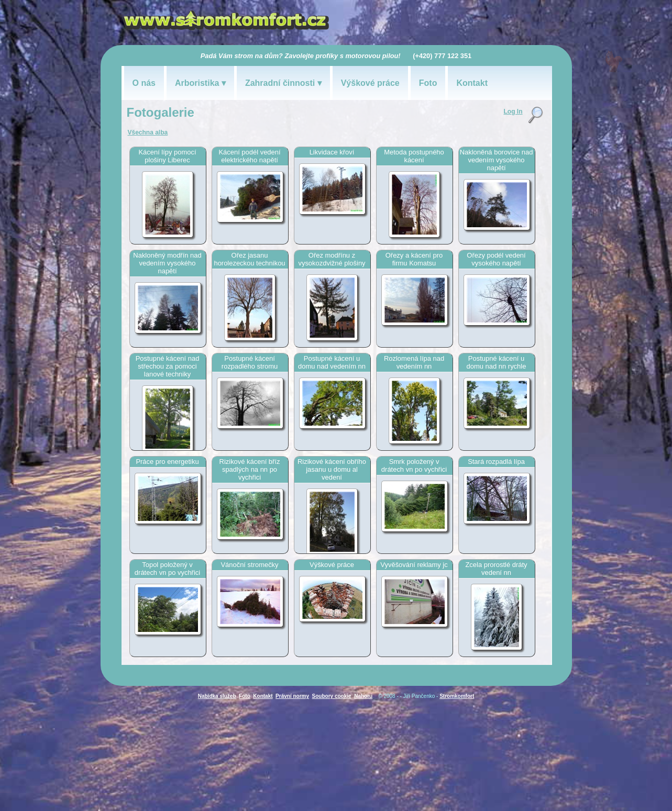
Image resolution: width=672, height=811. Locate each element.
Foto (428, 83)
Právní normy (292, 696)
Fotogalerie (161, 112)
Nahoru (363, 696)
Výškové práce (370, 83)
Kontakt (472, 83)
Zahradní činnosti (280, 83)
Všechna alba (148, 132)
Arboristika (197, 83)
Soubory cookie (332, 696)
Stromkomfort (457, 696)
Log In (513, 112)
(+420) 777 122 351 (442, 56)
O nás (144, 83)
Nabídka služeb (217, 696)
